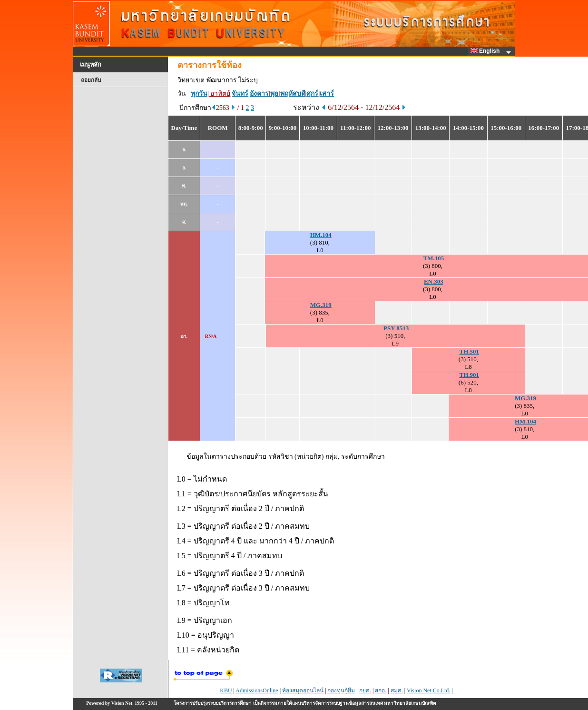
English (487, 51)
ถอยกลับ (91, 80)
